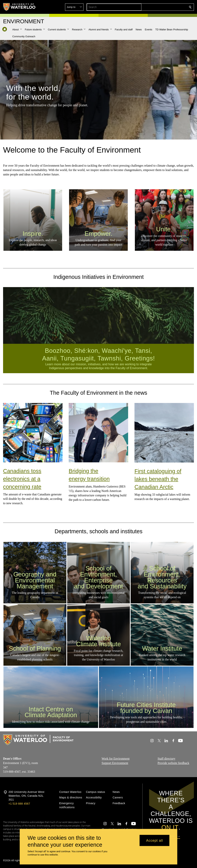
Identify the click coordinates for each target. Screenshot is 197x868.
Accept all (155, 840)
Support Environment (115, 763)
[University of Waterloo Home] (19, 7)
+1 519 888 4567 (19, 804)
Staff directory (167, 759)
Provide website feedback (173, 763)
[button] (162, 7)
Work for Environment (116, 759)
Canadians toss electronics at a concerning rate (22, 479)
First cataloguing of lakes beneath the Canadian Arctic (158, 479)
